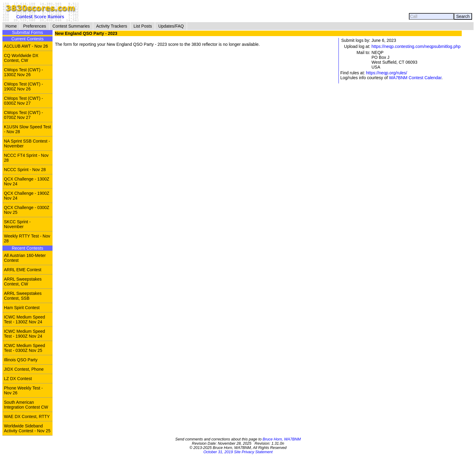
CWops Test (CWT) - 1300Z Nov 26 (24, 72)
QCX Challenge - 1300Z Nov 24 (27, 181)
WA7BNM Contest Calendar (415, 78)
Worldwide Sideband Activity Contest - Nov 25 (27, 428)
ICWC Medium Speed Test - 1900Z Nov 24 (24, 334)
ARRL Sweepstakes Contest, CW (23, 282)
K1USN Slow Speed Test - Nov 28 (27, 129)
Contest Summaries (71, 26)
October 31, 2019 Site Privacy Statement (238, 452)
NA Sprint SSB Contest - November (27, 143)
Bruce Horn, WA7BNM (282, 439)
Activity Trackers (112, 26)
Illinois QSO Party (21, 360)
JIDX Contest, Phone (24, 369)
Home (11, 26)
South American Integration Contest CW (26, 405)
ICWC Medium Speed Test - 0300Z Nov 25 (24, 348)
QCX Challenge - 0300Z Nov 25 (27, 210)
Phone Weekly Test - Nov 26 (23, 390)
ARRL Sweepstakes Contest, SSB (23, 296)
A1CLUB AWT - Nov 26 (26, 46)
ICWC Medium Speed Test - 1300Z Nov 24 (24, 319)
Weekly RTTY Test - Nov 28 (27, 238)
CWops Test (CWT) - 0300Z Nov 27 (24, 101)
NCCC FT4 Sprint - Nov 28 (26, 158)
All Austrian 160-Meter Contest (25, 258)
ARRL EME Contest (23, 270)
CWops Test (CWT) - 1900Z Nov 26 (24, 86)
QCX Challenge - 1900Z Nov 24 (27, 196)
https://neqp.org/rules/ (387, 73)
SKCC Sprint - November (17, 224)
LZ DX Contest (18, 379)
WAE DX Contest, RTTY (27, 416)
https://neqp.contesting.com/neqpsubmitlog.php (416, 46)
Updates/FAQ (171, 26)
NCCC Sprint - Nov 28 (25, 170)
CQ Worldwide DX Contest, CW (21, 58)
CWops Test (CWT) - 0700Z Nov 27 (24, 115)
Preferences (34, 26)
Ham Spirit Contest (22, 308)
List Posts (143, 26)
